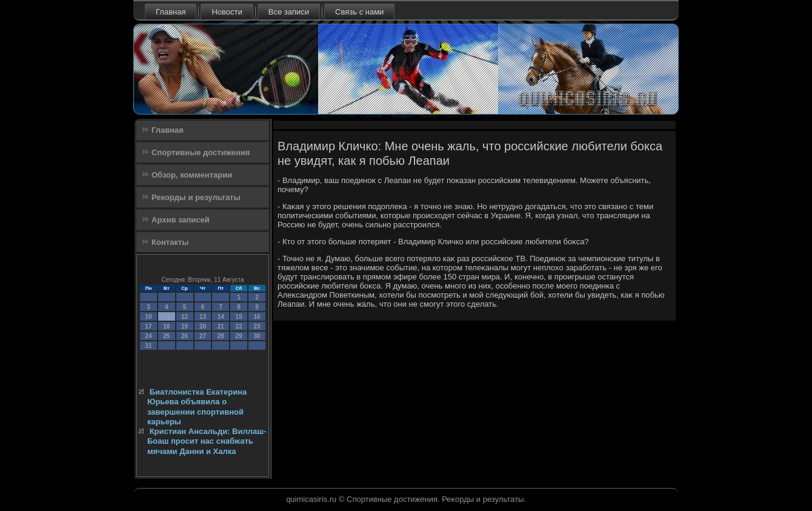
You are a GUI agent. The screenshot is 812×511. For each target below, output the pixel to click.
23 (257, 326)
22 (239, 326)
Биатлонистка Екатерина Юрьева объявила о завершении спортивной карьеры (197, 407)
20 (203, 326)
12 (185, 317)
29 (239, 336)
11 (166, 317)
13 (203, 317)
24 (148, 336)
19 (185, 326)
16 (257, 317)
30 (257, 336)
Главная (171, 12)
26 (185, 336)
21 (221, 326)
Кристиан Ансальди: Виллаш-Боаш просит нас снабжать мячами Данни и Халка (207, 441)
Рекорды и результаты (196, 197)
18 (166, 326)
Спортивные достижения (201, 152)
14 (221, 317)
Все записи (289, 12)
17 (148, 326)
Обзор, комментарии (192, 175)
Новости (227, 12)
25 (166, 336)
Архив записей (181, 220)
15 (239, 317)
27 (203, 336)
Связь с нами (359, 12)
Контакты (170, 242)
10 (148, 317)
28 (221, 336)
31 (148, 346)
